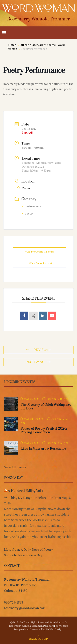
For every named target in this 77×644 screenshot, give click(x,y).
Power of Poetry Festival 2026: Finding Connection (44, 431)
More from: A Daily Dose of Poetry (29, 549)
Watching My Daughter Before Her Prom (32, 498)
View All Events (15, 467)
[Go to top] (38, 638)
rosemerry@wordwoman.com (25, 608)
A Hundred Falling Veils (25, 491)
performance (32, 206)
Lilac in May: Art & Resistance (43, 449)
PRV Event (38, 350)
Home (12, 45)
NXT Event (38, 362)
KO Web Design (54, 629)
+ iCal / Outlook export (40, 263)
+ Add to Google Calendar (40, 252)
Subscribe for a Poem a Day (23, 555)
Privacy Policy (51, 626)
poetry (28, 213)
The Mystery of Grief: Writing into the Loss (46, 407)
